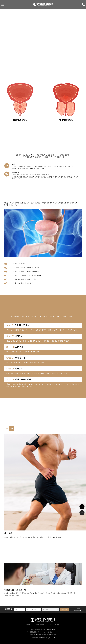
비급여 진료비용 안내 (55, 625)
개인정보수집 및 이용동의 (77, 609)
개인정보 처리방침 (40, 625)
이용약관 (28, 625)
